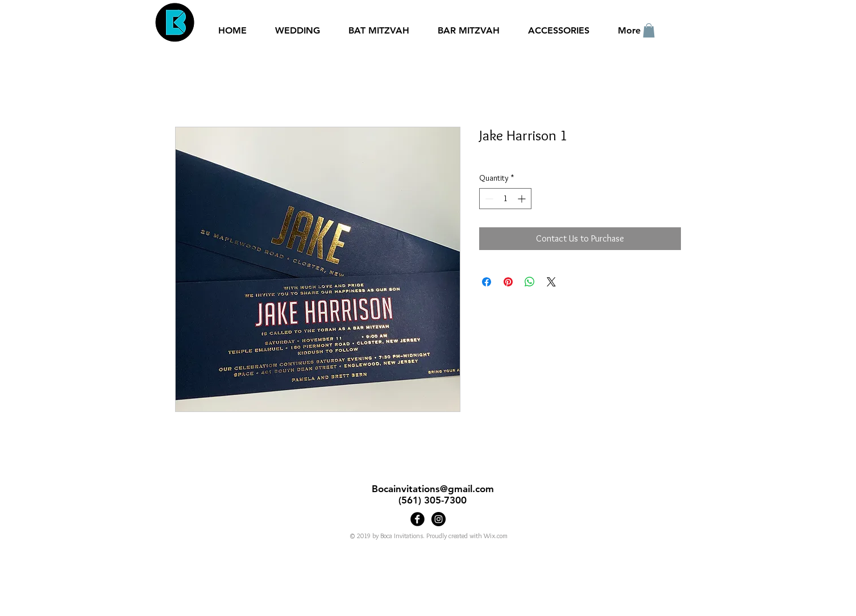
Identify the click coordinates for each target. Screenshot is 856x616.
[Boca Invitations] (417, 519)
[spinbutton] (505, 199)
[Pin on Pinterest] (508, 282)
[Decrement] (488, 199)
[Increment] (523, 199)
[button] (649, 30)
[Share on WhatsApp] (530, 282)
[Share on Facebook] (487, 282)
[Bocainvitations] (439, 519)
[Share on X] (551, 282)
